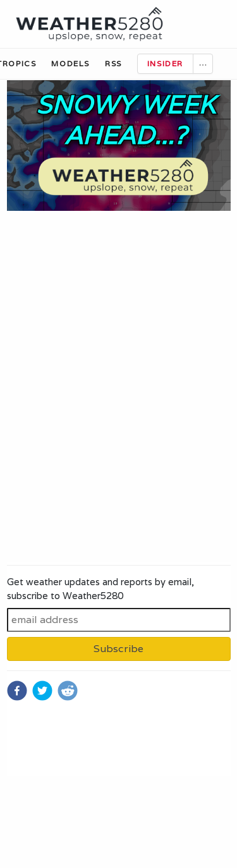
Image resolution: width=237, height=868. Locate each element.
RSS (113, 63)
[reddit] (68, 691)
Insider (165, 63)
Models (70, 63)
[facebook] (17, 691)
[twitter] (42, 691)
